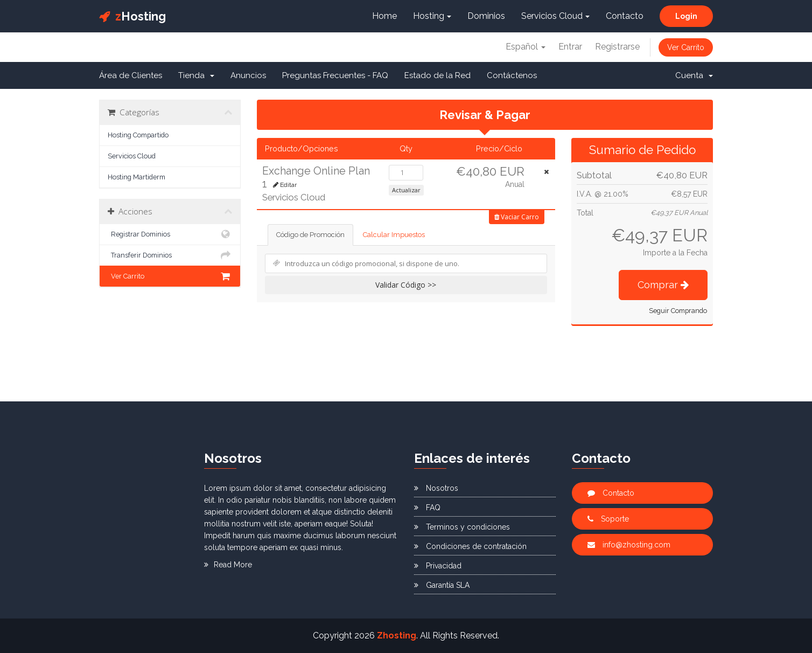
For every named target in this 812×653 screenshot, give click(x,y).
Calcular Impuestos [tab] (394, 235)
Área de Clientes (131, 75)
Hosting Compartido (138, 135)
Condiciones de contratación (470, 546)
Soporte (608, 519)
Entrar (570, 47)
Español (526, 47)
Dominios (486, 16)
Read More (228, 565)
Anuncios (248, 75)
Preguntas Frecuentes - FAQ (335, 75)
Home (384, 16)
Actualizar (406, 190)
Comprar (663, 285)
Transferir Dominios (170, 255)
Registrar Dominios (170, 234)
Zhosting (397, 635)
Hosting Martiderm (136, 177)
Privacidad (438, 566)
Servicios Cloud (555, 16)
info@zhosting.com (629, 545)
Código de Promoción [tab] (310, 235)
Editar (285, 185)
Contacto (625, 16)
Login (686, 16)
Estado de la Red (437, 75)
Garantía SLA (442, 585)
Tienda (196, 75)
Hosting (132, 16)
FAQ (427, 508)
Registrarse (617, 47)
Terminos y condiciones (462, 527)
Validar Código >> (406, 285)
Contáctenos (512, 75)
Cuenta (694, 75)
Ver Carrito (686, 47)
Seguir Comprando (678, 311)
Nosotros (436, 488)
